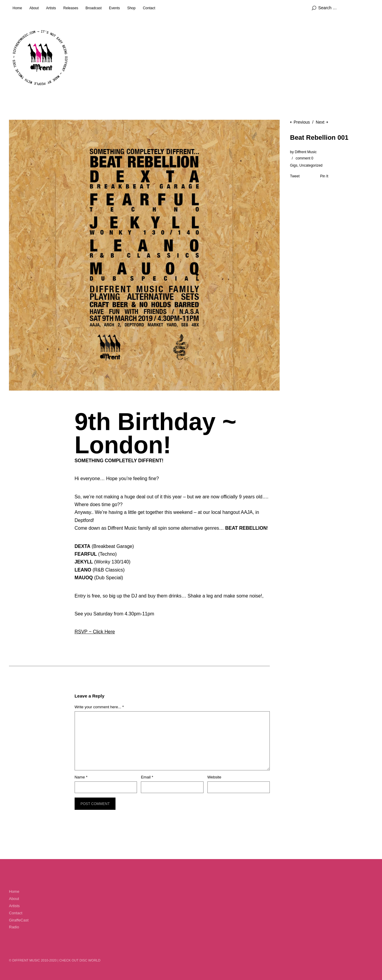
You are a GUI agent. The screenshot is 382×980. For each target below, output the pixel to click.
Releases (71, 8)
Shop (131, 8)
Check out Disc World (80, 960)
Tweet (295, 176)
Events (114, 8)
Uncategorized (311, 165)
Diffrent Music (306, 152)
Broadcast (94, 8)
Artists (51, 8)
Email (147, 777)
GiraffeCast (19, 920)
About (34, 8)
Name (81, 777)
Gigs (294, 165)
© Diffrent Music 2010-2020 (33, 960)
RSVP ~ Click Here (95, 632)
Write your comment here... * (99, 707)
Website (214, 777)
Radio (14, 927)
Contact (149, 8)
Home (17, 8)
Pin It (324, 176)
